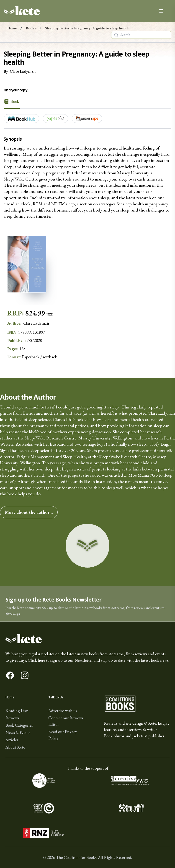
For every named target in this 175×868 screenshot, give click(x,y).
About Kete (15, 747)
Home (12, 28)
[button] (87, 604)
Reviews (12, 718)
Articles (12, 740)
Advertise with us (63, 711)
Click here (36, 660)
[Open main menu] (161, 11)
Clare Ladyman (23, 71)
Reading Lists (17, 711)
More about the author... (29, 512)
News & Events (18, 732)
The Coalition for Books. (77, 857)
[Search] (116, 35)
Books (31, 28)
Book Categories (19, 725)
